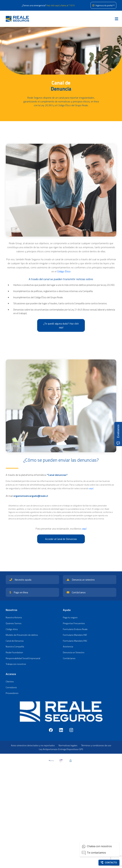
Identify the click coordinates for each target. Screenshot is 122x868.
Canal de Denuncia (15, 641)
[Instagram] (71, 730)
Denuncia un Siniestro (74, 652)
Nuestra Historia (14, 617)
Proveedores (12, 693)
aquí (84, 529)
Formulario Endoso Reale (75, 629)
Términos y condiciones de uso (96, 745)
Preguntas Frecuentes (74, 623)
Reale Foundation (14, 652)
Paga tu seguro (70, 617)
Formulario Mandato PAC (75, 641)
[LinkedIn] (61, 730)
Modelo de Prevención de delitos (22, 635)
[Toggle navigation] (117, 19)
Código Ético (64, 271)
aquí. (91, 488)
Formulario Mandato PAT (75, 635)
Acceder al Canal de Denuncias (61, 539)
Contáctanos (69, 658)
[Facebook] (51, 730)
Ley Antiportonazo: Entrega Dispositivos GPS (61, 749)
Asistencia (68, 647)
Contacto (109, 863)
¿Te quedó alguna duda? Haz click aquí (61, 325)
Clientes (10, 682)
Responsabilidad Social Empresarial (23, 658)
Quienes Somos (14, 623)
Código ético (12, 629)
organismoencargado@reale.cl (31, 496)
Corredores (11, 687)
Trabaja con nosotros (16, 664)
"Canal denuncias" (57, 475)
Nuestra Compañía (15, 647)
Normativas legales (68, 745)
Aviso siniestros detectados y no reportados (33, 745)
